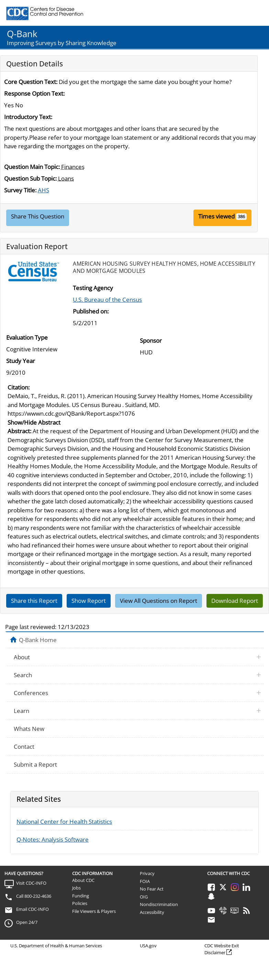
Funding (81, 896)
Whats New (29, 729)
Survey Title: (20, 190)
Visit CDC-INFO (31, 883)
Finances (73, 167)
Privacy (147, 873)
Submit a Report (35, 764)
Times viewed (216, 216)
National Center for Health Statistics (64, 822)
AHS (43, 190)
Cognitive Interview (32, 349)
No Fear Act (152, 889)
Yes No (14, 105)
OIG (144, 897)
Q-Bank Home (38, 640)
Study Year (21, 361)
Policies (80, 903)
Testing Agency (93, 288)
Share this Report (34, 601)
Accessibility (152, 912)
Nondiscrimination (159, 904)
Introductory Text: (28, 117)
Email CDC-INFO (32, 909)
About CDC (83, 880)
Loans (66, 178)
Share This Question (38, 216)
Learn (21, 711)
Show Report (89, 601)
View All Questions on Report (159, 601)
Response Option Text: (34, 93)
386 (241, 216)
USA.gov (148, 946)
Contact (24, 747)
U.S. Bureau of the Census (107, 300)
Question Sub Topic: (30, 178)
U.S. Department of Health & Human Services (56, 946)
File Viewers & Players (94, 911)
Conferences (31, 693)
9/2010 (16, 372)
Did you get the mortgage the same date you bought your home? (145, 82)
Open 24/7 (27, 922)
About (22, 657)
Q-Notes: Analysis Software (53, 839)
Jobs (76, 888)
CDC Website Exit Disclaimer (222, 949)
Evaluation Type (27, 337)
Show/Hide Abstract (34, 422)
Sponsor (151, 340)
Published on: (91, 311)
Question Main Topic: (32, 167)
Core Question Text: (31, 82)
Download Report (235, 601)
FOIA (145, 881)
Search (23, 675)
